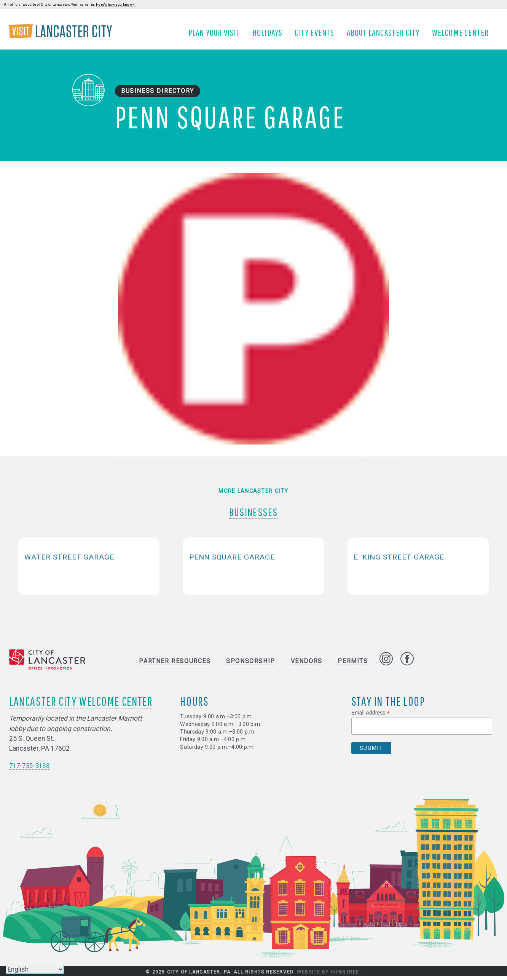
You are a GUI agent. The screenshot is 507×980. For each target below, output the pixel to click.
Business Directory (158, 97)
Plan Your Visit (217, 35)
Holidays (270, 35)
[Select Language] (35, 969)
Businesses (254, 513)
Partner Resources (175, 665)
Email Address (371, 717)
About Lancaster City (386, 35)
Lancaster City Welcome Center (81, 705)
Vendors (307, 665)
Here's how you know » (115, 5)
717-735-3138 (31, 770)
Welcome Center (463, 35)
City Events (317, 35)
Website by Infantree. (329, 976)
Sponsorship (251, 665)
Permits (353, 665)
